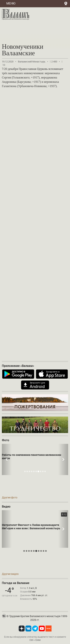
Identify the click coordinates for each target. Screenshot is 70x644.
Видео (6, 506)
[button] (7, 459)
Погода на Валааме (16, 583)
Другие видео (10, 574)
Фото (6, 440)
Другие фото (10, 497)
